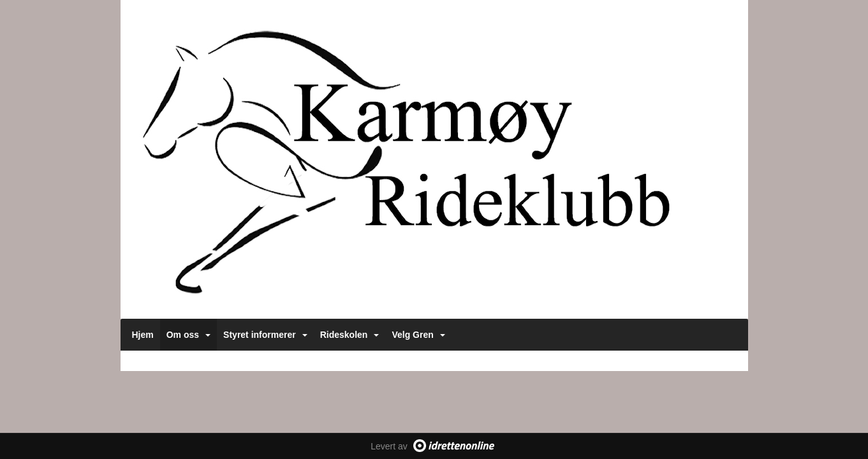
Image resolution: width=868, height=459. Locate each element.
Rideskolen (350, 335)
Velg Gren (418, 335)
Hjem (143, 335)
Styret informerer (265, 335)
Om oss (188, 335)
